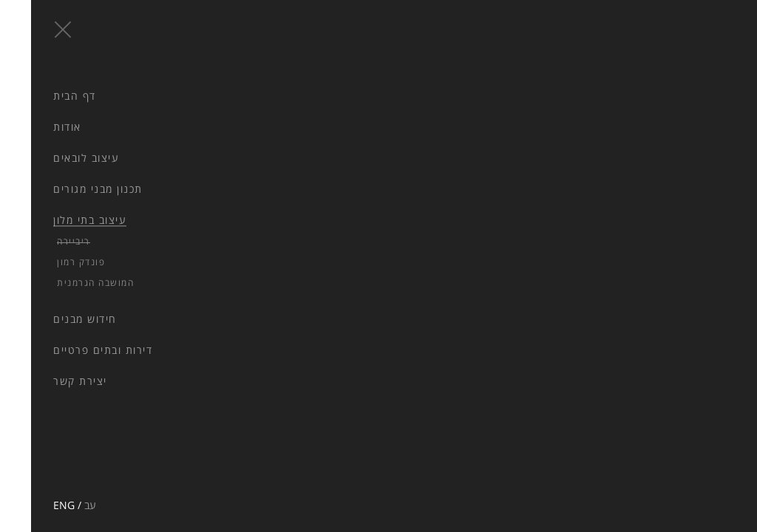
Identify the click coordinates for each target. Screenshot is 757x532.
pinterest (54, 443)
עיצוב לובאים (55, 158)
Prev (210, 215)
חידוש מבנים (54, 319)
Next (268, 215)
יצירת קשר (49, 381)
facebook (28, 443)
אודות (36, 127)
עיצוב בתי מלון (59, 220)
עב (59, 505)
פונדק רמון (50, 262)
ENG (33, 505)
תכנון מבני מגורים (67, 189)
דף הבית (44, 96)
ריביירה (43, 241)
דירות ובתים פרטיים (72, 350)
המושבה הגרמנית (64, 283)
